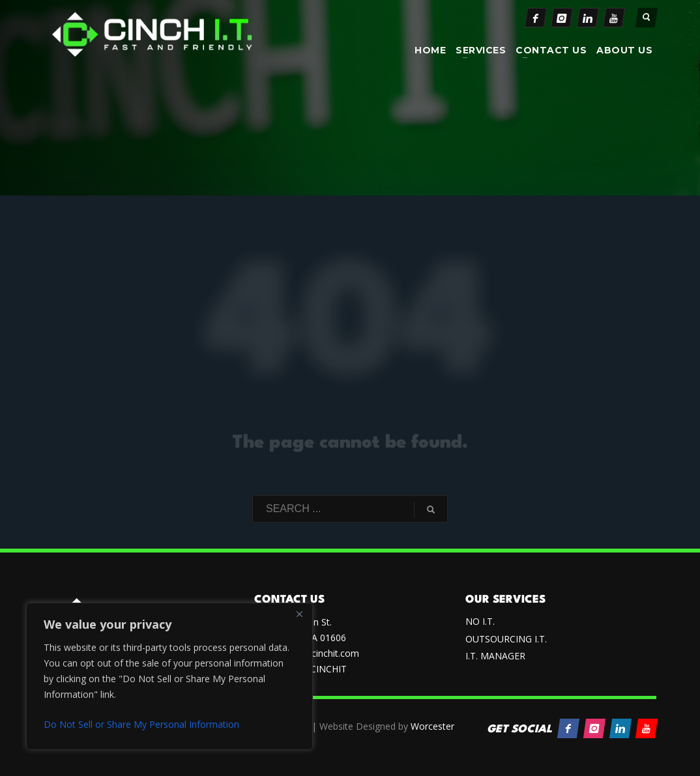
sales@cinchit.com (320, 653)
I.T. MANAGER (495, 656)
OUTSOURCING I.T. (506, 639)
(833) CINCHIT (316, 669)
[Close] (299, 614)
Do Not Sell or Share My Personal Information (141, 724)
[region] (169, 676)
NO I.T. (480, 621)
